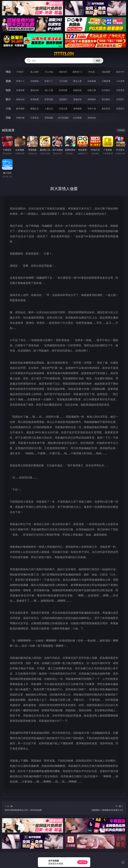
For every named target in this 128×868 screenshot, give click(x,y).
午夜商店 (35, 118)
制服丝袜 (77, 90)
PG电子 (20, 72)
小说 (8, 108)
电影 (8, 90)
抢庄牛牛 (120, 72)
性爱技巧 (120, 109)
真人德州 (35, 72)
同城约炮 (20, 118)
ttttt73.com (64, 54)
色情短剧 (92, 118)
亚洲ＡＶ (20, 81)
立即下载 (82, 862)
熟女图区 (106, 99)
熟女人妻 (77, 81)
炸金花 (92, 72)
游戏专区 (63, 72)
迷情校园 (77, 109)
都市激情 (20, 109)
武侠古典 (63, 109)
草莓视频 (49, 118)
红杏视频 (77, 118)
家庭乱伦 (35, 109)
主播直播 (106, 81)
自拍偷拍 (35, 81)
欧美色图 (49, 99)
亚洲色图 (35, 99)
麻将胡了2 (77, 72)
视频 (8, 81)
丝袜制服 (92, 81)
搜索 (98, 61)
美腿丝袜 (77, 99)
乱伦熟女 (106, 90)
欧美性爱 (63, 90)
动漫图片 (63, 99)
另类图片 (120, 99)
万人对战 (49, 72)
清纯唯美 (92, 99)
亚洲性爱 (20, 90)
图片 (8, 99)
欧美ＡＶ (49, 81)
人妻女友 (49, 109)
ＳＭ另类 (120, 81)
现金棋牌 (106, 72)
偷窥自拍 (20, 99)
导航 (8, 118)
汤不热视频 (63, 118)
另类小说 (92, 109)
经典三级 (92, 90)
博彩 (8, 72)
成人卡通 (49, 90)
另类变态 (120, 90)
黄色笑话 (106, 109)
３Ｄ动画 (63, 81)
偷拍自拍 (35, 90)
